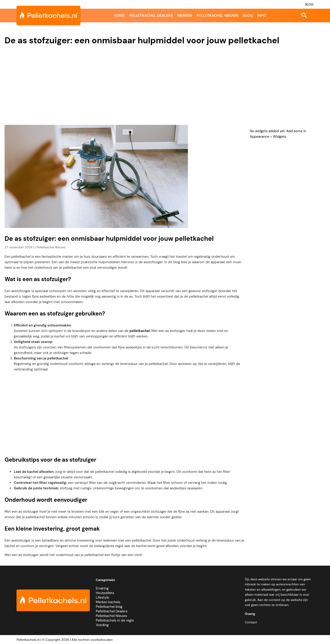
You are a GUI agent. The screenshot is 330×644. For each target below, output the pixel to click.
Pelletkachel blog (109, 607)
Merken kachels (108, 602)
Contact (251, 622)
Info (262, 15)
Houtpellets (105, 593)
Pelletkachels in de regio (115, 620)
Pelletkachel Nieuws (111, 616)
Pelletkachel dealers (151, 15)
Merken (185, 15)
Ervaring (102, 588)
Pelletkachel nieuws (217, 15)
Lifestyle (102, 597)
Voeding (102, 625)
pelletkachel (140, 331)
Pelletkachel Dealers (112, 611)
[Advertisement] (165, 86)
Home (119, 15)
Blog (309, 4)
